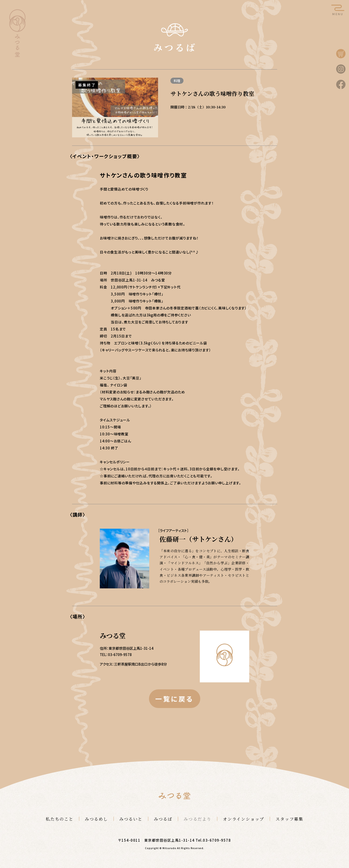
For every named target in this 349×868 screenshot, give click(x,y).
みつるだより (198, 819)
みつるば (163, 819)
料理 (177, 81)
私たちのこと (60, 819)
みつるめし (96, 819)
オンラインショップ (244, 819)
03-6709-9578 (217, 840)
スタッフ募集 (289, 819)
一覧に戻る (174, 699)
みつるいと (131, 819)
